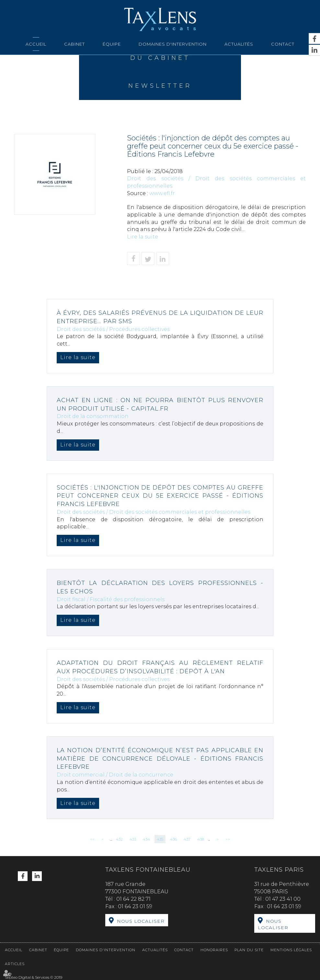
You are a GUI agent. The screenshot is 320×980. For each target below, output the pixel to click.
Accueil (36, 44)
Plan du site (249, 950)
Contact (283, 44)
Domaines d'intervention (173, 44)
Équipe (112, 44)
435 (160, 839)
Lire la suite (143, 237)
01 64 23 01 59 (135, 906)
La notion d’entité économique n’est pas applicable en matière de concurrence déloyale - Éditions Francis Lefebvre (160, 759)
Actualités (239, 44)
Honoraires (214, 950)
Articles (15, 964)
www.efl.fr (162, 193)
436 (173, 839)
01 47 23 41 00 (283, 899)
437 (187, 839)
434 (146, 839)
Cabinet (74, 44)
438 (201, 839)
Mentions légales (291, 950)
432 (119, 839)
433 (133, 839)
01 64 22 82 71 (133, 899)
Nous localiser (141, 921)
